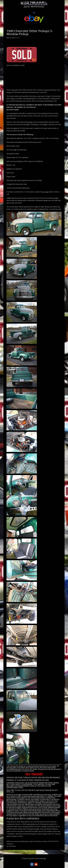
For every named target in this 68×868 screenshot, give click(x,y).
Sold (18, 38)
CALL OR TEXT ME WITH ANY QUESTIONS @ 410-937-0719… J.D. (32, 791)
